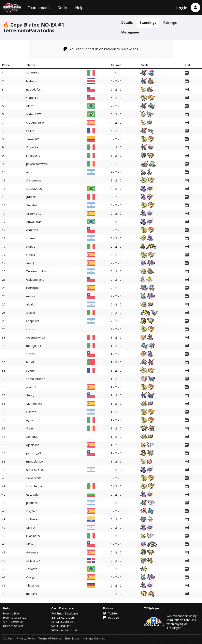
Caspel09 (33, 321)
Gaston (31, 412)
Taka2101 (33, 139)
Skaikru (31, 246)
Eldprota (32, 147)
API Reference (13, 622)
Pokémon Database (65, 613)
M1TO (31, 527)
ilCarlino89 (33, 536)
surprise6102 (35, 470)
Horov (31, 354)
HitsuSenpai (34, 486)
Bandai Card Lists (63, 617)
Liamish (31, 329)
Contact (8, 638)
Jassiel (30, 313)
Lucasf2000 (34, 189)
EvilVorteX (33, 561)
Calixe (30, 131)
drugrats (32, 230)
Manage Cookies (94, 638)
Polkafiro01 (34, 478)
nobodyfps (34, 89)
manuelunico (35, 461)
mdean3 (32, 594)
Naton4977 (34, 114)
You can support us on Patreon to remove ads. (101, 49)
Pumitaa (32, 205)
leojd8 (30, 362)
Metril (30, 106)
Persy (30, 395)
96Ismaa (32, 552)
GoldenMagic (35, 279)
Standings (148, 23)
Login (182, 8)
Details (127, 23)
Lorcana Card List (63, 622)
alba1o (31, 304)
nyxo (29, 420)
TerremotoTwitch (38, 271)
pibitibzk (32, 503)
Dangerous (34, 180)
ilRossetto (33, 155)
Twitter (111, 613)
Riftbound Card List (64, 630)
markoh (31, 296)
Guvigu (31, 577)
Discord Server (13, 626)
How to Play (11, 613)
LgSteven (33, 519)
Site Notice (72, 638)
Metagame (130, 32)
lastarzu (32, 81)
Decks (63, 8)
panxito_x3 (34, 453)
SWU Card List (61, 626)
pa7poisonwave (37, 164)
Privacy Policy (26, 638)
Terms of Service (50, 638)
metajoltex (34, 346)
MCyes (31, 544)
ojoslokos (33, 445)
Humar (31, 238)
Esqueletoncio (36, 379)
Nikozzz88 (33, 73)
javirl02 (31, 387)
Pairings (170, 23)
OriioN (31, 255)
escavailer (33, 494)
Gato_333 (33, 98)
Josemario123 (36, 337)
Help (79, 8)
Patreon (111, 617)
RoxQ (30, 263)
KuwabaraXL (35, 222)
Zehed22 (32, 437)
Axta (29, 172)
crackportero (35, 122)
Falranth (32, 569)
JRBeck (31, 197)
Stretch (31, 370)
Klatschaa (33, 585)
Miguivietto (34, 213)
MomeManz (34, 403)
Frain (29, 428)
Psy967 (31, 511)
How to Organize (15, 617)
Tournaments (39, 8)
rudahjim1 (33, 288)
